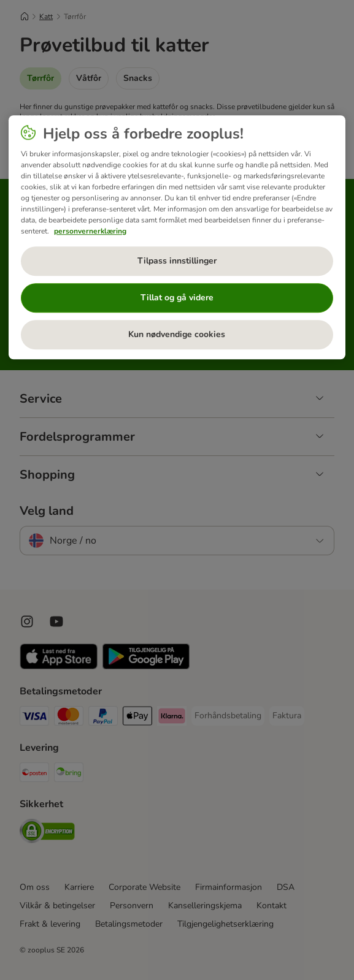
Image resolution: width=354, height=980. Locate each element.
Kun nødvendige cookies (177, 334)
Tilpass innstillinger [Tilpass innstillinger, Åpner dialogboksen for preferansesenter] (177, 261)
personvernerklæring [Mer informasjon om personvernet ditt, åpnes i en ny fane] (90, 231)
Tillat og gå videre (177, 298)
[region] (177, 237)
